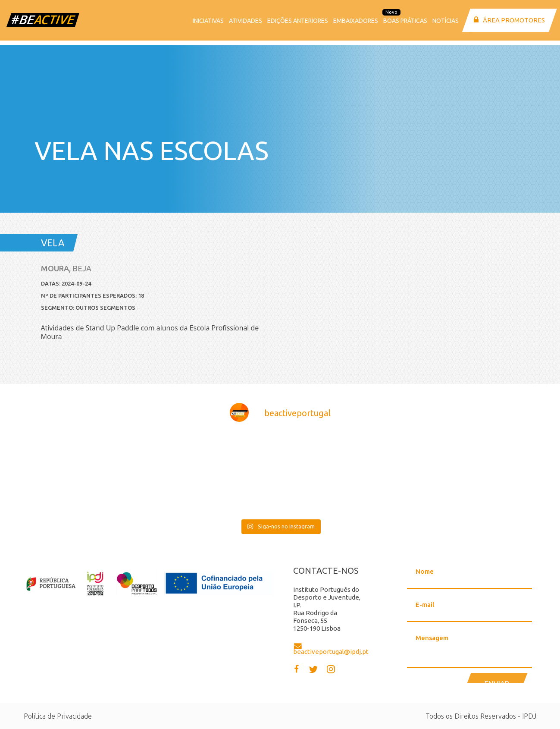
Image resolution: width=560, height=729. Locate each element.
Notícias (446, 21)
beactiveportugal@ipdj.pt (331, 652)
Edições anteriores (298, 21)
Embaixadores (356, 21)
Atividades (246, 21)
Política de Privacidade (58, 716)
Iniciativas (208, 21)
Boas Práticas (405, 21)
